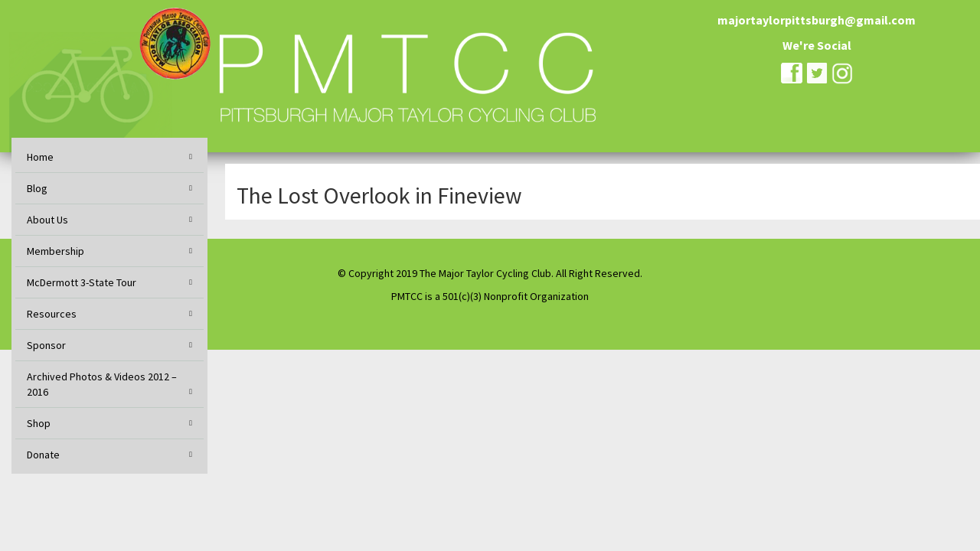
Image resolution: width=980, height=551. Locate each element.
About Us (47, 220)
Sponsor (46, 345)
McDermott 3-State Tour (82, 282)
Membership (56, 251)
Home (40, 157)
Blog (37, 188)
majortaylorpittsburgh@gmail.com (817, 20)
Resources (52, 314)
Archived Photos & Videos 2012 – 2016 (102, 384)
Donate (43, 455)
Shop (39, 423)
